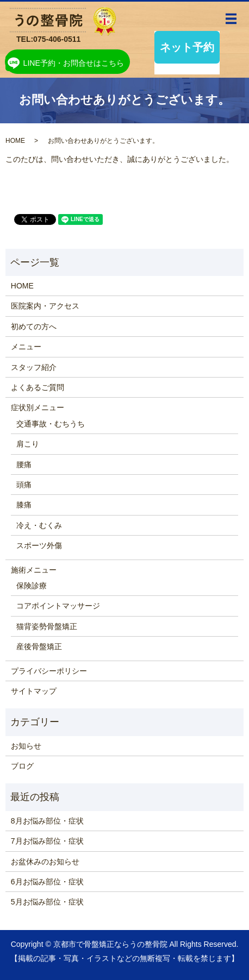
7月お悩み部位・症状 (47, 841)
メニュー (26, 347)
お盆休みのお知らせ (45, 862)
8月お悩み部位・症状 (47, 821)
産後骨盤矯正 (39, 646)
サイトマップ (34, 691)
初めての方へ (34, 326)
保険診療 (32, 586)
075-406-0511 (57, 39)
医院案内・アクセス (45, 306)
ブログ (22, 766)
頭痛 (24, 485)
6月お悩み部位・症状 (47, 882)
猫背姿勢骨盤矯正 (47, 626)
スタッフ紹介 (34, 367)
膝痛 (24, 505)
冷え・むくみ (39, 525)
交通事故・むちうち (51, 424)
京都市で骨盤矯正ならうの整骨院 (110, 944)
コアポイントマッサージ (58, 606)
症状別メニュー (38, 407)
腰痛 (24, 464)
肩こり (28, 444)
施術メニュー (34, 570)
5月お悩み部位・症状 (47, 902)
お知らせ (26, 746)
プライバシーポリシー (49, 671)
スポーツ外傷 (39, 545)
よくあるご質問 (38, 387)
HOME (15, 141)
